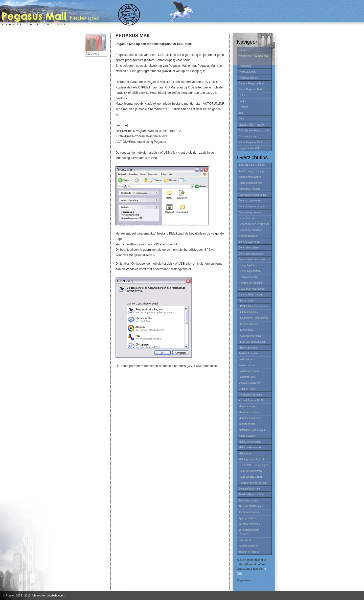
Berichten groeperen (251, 212)
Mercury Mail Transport (252, 125)
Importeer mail (247, 424)
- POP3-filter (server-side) (254, 306)
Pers (241, 119)
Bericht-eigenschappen (252, 206)
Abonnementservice (250, 183)
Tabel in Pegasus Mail (251, 494)
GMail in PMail (247, 389)
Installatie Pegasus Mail (252, 430)
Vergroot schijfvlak (249, 524)
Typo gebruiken (248, 518)
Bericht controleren (250, 201)
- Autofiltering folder (250, 336)
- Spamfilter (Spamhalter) (253, 318)
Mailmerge (245, 454)
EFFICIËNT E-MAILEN (252, 165)
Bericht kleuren (247, 218)
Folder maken (247, 365)
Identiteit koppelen (249, 418)
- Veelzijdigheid (247, 72)
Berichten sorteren (249, 248)
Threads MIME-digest (251, 506)
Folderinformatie (248, 353)
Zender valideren (248, 546)
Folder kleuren (247, 359)
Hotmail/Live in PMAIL (252, 400)
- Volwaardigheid (248, 78)
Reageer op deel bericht (253, 483)
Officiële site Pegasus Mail (254, 131)
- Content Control (249, 324)
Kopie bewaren (247, 436)
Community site (248, 136)
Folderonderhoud (249, 371)
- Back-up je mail (248, 348)
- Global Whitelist (248, 312)
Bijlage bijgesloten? (250, 271)
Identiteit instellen (249, 412)
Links (242, 95)
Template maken (248, 501)
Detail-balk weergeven (252, 289)
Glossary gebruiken (250, 383)
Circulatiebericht (248, 277)
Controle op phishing (251, 283)
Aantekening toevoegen (252, 171)
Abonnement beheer (251, 177)
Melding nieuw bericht (251, 459)
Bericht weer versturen (252, 259)
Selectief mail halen (250, 489)
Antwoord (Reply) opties (253, 195)
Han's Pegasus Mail (250, 142)
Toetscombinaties (249, 512)
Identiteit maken (248, 406)
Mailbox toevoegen (250, 442)
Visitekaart (245, 540)
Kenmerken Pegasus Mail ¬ (254, 58)
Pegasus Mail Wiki (249, 148)
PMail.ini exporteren (250, 471)
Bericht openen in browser (254, 224)
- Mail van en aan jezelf (252, 342)
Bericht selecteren (249, 242)
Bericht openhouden (250, 230)
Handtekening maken (251, 395)
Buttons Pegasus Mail (251, 84)
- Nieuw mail (246, 330)
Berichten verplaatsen (251, 254)
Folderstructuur (247, 377)
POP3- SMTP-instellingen (254, 465)
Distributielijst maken (251, 295)
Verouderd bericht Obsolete (249, 532)
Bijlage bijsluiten (248, 265)
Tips (241, 113)
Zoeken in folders (249, 552)
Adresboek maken (249, 189)
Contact (243, 107)
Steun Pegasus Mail (250, 89)
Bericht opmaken (248, 236)
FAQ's (242, 101)
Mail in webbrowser (250, 447)
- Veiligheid (245, 66)
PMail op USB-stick (251, 477)
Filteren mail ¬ (247, 301)
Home (242, 50)
